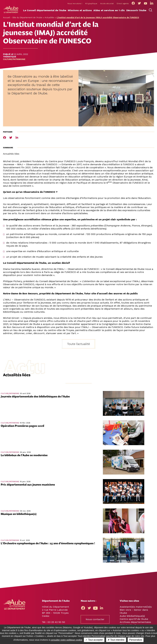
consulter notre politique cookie (66, 640)
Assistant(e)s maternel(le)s (136, 606)
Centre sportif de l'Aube (134, 619)
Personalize (136, 640)
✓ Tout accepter (94, 640)
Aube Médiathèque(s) (132, 616)
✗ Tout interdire (116, 640)
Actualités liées (11, 154)
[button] (45, 10)
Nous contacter (95, 619)
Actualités (49, 17)
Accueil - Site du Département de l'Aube (23, 17)
